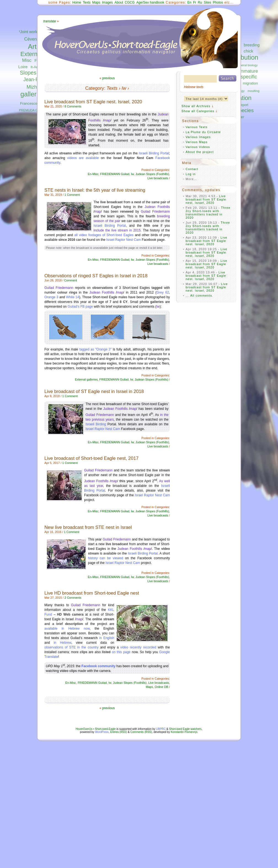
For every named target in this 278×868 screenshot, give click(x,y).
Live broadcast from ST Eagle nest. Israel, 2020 (93, 102)
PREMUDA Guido (31, 110)
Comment (70, 280)
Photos (218, 2)
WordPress (102, 732)
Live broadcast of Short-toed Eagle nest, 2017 (91, 458)
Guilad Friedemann (155, 212)
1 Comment (72, 195)
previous (109, 78)
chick (248, 51)
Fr (195, 2)
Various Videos (198, 147)
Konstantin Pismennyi (184, 732)
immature (248, 71)
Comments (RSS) (141, 732)
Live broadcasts (158, 178)
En (189, 2)
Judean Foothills (157, 207)
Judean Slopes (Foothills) (152, 174)
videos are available (83, 158)
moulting (254, 91)
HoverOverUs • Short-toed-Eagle (96, 729)
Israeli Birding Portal (154, 153)
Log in (191, 174)
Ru (200, 2)
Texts (87, 2)
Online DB (161, 687)
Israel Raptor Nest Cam (123, 240)
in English (107, 638)
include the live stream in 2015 (117, 230)
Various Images (198, 137)
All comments (201, 296)
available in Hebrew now (67, 629)
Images (107, 2)
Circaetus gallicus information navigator (126, 52)
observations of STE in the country (71, 647)
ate (50, 21)
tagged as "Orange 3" (95, 349)
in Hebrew (63, 643)
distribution (242, 57)
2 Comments (73, 598)
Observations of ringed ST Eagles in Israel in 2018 (96, 276)
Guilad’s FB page (80, 307)
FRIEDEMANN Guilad (115, 174)
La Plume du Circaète (203, 132)
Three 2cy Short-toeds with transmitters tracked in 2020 (208, 213)
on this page (121, 652)
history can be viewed (105, 558)
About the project (200, 152)
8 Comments (73, 106)
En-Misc (93, 174)
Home (77, 2)
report (244, 105)
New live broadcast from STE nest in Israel (88, 527)
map (107, 120)
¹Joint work (28, 32)
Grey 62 (163, 292)
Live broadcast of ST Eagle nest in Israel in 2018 (94, 391)
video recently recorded (138, 647)
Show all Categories (198, 111)
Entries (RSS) (118, 732)
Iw (124, 88)
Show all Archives (196, 106)
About (119, 2)
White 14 (73, 297)
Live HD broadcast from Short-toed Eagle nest (92, 593)
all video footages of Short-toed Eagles (104, 235)
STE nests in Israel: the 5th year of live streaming (95, 190)
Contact (192, 169)
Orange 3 (51, 297)
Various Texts (197, 127)
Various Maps (197, 142)
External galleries (86, 379)
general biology (247, 65)
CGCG (130, 2)
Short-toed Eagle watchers (185, 729)
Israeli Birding (96, 424)
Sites (208, 2)
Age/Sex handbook (150, 2)
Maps (96, 2)
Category (95, 88)
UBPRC (161, 729)
